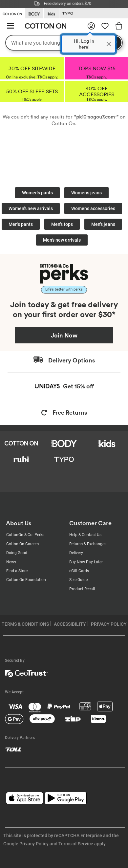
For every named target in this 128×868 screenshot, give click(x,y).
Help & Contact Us (85, 535)
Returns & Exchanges (88, 544)
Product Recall (82, 589)
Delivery (76, 553)
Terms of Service (76, 844)
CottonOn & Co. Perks (25, 535)
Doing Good (17, 553)
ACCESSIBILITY (70, 624)
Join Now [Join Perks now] (64, 335)
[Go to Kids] (51, 13)
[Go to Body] (34, 13)
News (11, 562)
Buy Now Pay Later (86, 562)
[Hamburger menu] (11, 26)
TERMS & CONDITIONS (25, 624)
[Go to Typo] (68, 13)
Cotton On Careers (22, 544)
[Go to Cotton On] (12, 13)
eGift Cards (79, 571)
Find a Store (17, 571)
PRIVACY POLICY (109, 624)
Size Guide (78, 580)
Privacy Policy (34, 844)
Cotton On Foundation (26, 580)
